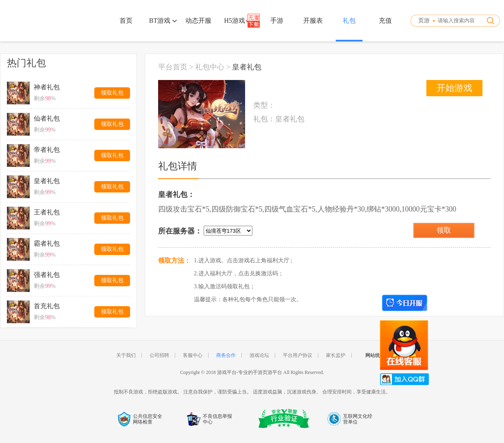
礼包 (349, 21)
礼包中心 (210, 67)
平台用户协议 (298, 355)
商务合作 (226, 355)
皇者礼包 (247, 67)
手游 (277, 21)
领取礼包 (112, 93)
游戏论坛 (259, 355)
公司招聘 (159, 355)
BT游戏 (163, 21)
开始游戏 (454, 88)
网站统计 (375, 355)
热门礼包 (26, 63)
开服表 (313, 21)
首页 (126, 21)
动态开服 (198, 21)
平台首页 (173, 67)
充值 (385, 21)
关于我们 (126, 355)
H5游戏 (235, 21)
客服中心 (193, 355)
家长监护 (336, 355)
